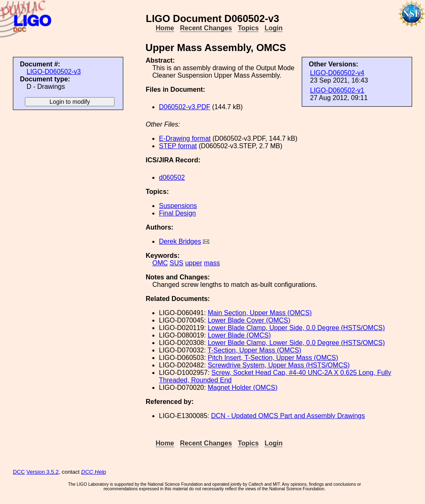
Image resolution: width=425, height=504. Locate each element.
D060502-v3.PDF (185, 107)
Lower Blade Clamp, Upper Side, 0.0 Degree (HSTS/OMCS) (296, 328)
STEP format (178, 146)
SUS (177, 263)
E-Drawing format (185, 138)
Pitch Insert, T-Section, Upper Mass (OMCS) (273, 358)
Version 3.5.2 (43, 472)
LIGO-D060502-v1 (337, 90)
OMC (160, 263)
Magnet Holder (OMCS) (242, 388)
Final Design (177, 213)
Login (274, 28)
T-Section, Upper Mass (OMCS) (254, 350)
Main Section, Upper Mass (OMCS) (260, 313)
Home (165, 28)
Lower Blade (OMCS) (239, 335)
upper (194, 263)
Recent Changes (206, 28)
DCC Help (94, 472)
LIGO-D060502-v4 (337, 73)
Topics (248, 28)
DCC (19, 472)
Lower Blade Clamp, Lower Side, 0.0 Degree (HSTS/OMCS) (296, 343)
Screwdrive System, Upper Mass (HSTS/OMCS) (278, 365)
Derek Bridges (180, 241)
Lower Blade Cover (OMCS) (249, 320)
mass (212, 263)
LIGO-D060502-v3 (54, 72)
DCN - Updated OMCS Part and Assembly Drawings (288, 416)
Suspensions (178, 206)
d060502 (172, 177)
